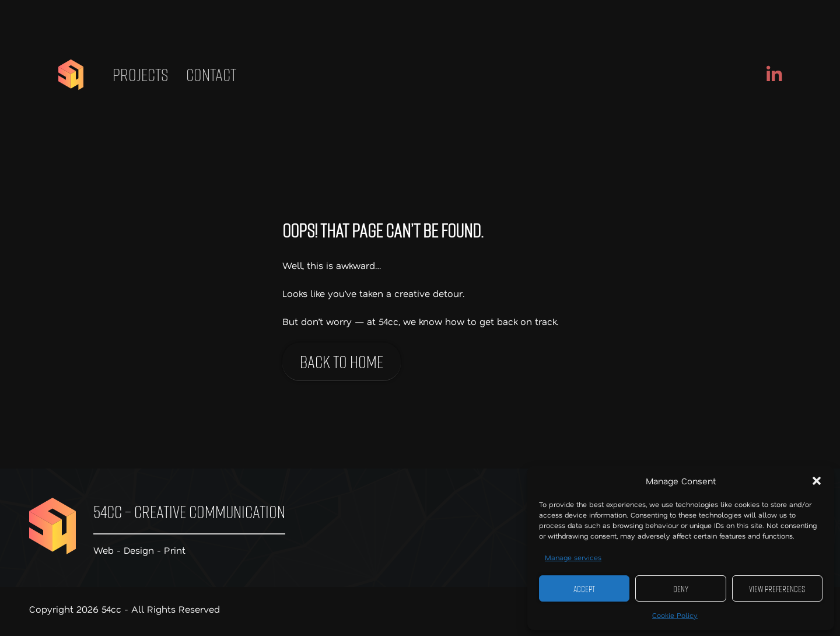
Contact (211, 75)
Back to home (342, 361)
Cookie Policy (675, 615)
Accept (584, 589)
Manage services (573, 557)
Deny (681, 589)
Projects (141, 75)
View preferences (777, 589)
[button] (817, 481)
